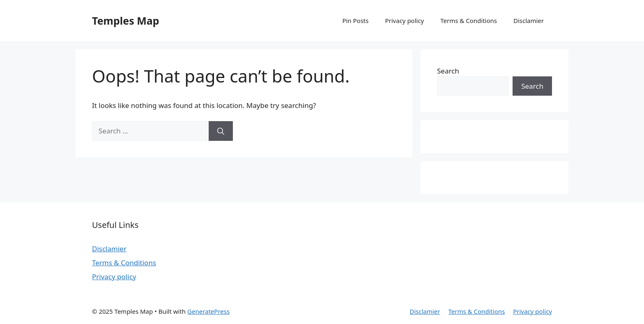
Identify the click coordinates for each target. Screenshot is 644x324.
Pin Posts (355, 21)
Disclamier (529, 21)
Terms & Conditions (469, 21)
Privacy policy (404, 21)
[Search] (221, 131)
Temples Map (126, 21)
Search (448, 71)
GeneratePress (208, 311)
